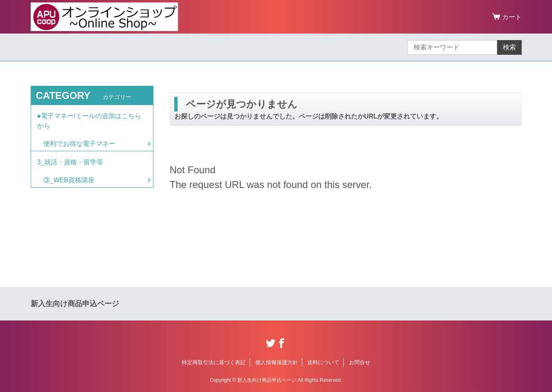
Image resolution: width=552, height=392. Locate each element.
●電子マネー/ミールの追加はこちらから (89, 121)
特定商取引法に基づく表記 (214, 362)
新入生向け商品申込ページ (75, 304)
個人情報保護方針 (277, 362)
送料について (323, 362)
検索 (509, 47)
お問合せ (360, 362)
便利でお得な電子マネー (79, 144)
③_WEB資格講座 (69, 180)
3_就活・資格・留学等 (70, 162)
